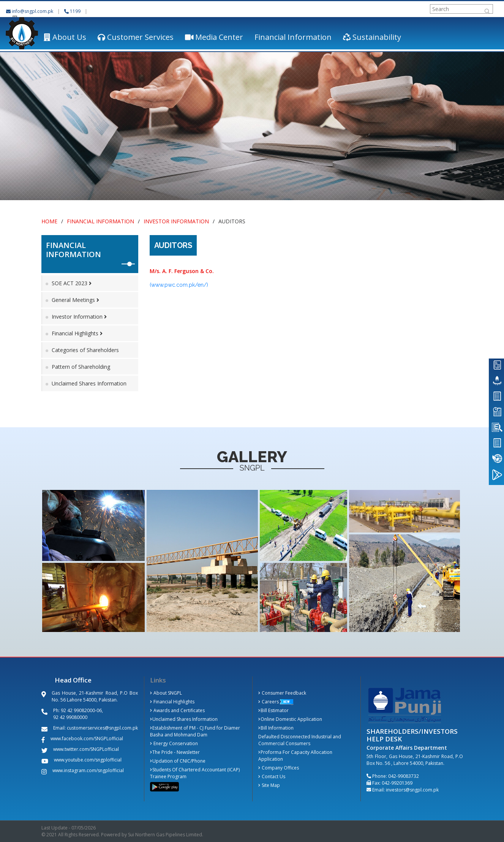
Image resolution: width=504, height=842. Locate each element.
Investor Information (176, 221)
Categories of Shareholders (85, 350)
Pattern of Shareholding (81, 367)
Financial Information (293, 37)
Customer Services (136, 37)
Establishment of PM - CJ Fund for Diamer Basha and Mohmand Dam (195, 731)
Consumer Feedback (282, 693)
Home (49, 221)
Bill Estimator (274, 710)
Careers (269, 702)
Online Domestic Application (290, 719)
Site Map (269, 785)
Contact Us (272, 776)
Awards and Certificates (178, 710)
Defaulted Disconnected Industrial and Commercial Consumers (300, 740)
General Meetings (75, 300)
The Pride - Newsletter (175, 752)
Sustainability (372, 37)
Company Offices (279, 768)
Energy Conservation (174, 743)
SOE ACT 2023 (72, 283)
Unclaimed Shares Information (89, 383)
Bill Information (276, 728)
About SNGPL (166, 693)
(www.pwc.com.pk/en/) (179, 285)
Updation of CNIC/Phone (178, 761)
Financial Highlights (77, 333)
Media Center (214, 37)
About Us (65, 37)
